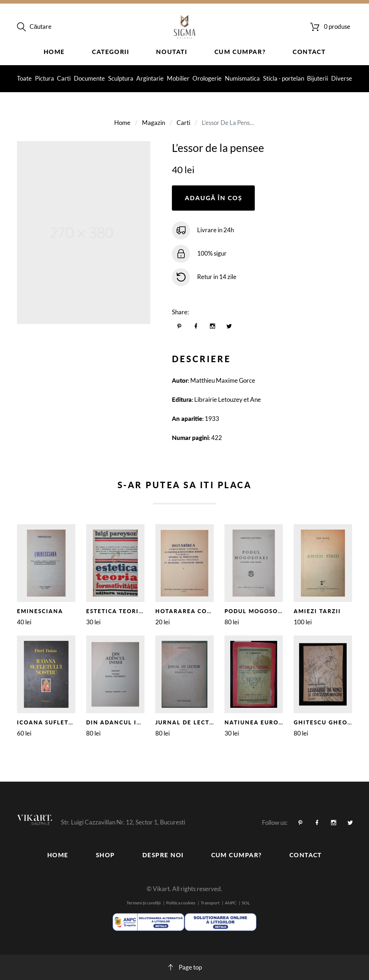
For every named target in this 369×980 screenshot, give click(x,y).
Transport (210, 903)
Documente (89, 78)
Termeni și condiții (144, 903)
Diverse (342, 78)
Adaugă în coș (214, 198)
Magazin (154, 123)
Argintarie (150, 78)
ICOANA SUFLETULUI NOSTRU (65, 722)
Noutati (172, 52)
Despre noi (163, 855)
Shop (105, 855)
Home (54, 52)
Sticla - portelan (284, 78)
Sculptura (121, 78)
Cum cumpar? (240, 52)
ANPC (231, 903)
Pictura (45, 78)
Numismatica (242, 78)
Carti (64, 78)
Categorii (110, 52)
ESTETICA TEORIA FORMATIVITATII (143, 611)
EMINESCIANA (40, 611)
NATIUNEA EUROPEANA (263, 722)
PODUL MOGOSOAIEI (258, 611)
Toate (24, 78)
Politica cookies (181, 903)
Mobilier (178, 78)
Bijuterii (317, 78)
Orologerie (207, 78)
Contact (309, 52)
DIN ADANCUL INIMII (121, 722)
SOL (246, 903)
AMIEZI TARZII (317, 611)
